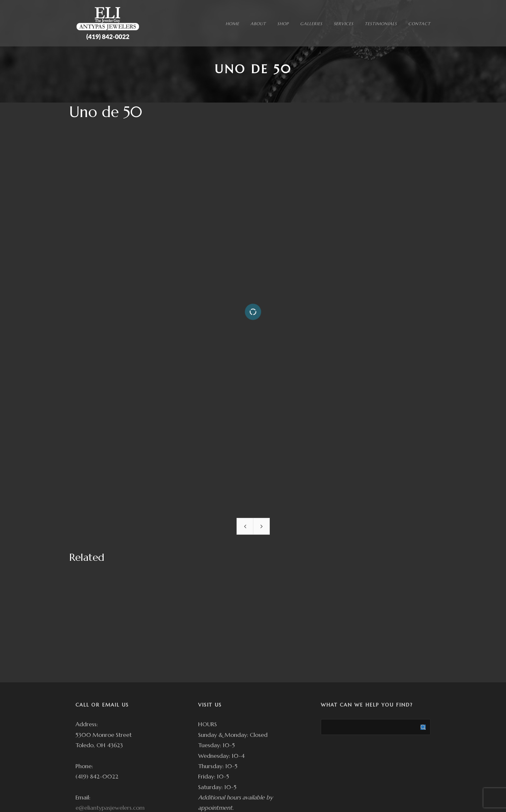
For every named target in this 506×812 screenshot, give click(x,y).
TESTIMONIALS (381, 24)
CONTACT (419, 24)
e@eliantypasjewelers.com (110, 808)
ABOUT (258, 24)
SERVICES (344, 24)
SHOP (283, 24)
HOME (232, 24)
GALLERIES (311, 24)
